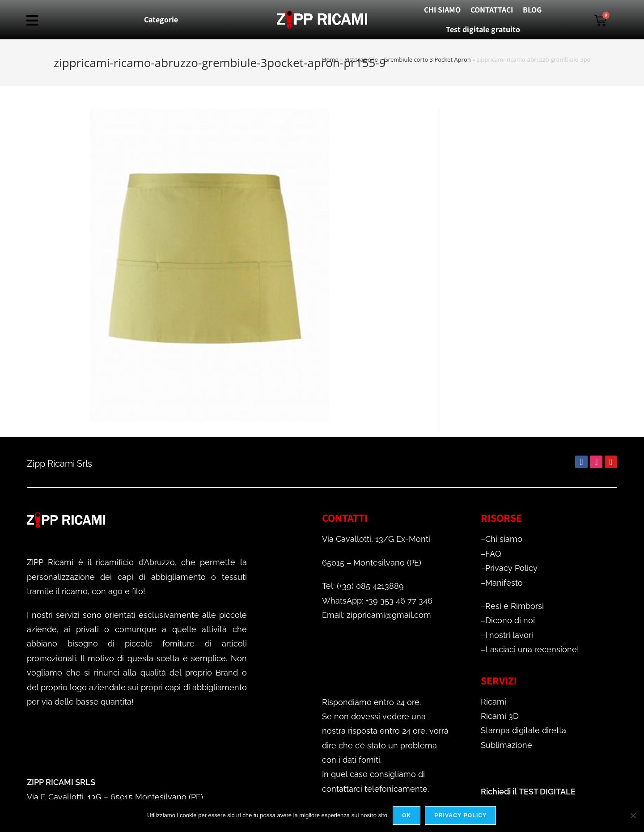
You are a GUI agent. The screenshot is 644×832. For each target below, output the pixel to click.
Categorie (161, 19)
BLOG (532, 10)
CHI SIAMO (442, 10)
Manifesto (504, 583)
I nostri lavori (509, 635)
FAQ (493, 554)
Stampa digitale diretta (523, 730)
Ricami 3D (500, 716)
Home (330, 59)
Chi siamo (504, 539)
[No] (633, 816)
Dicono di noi (510, 620)
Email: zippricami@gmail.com (377, 615)
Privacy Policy (511, 568)
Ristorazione (361, 59)
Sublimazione (506, 745)
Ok (407, 816)
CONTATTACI (492, 10)
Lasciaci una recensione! (532, 649)
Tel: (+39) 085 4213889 (363, 586)
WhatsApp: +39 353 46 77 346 (377, 601)
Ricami (494, 702)
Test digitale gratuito (483, 29)
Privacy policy (461, 816)
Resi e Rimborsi (515, 606)
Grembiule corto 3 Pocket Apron (427, 59)
